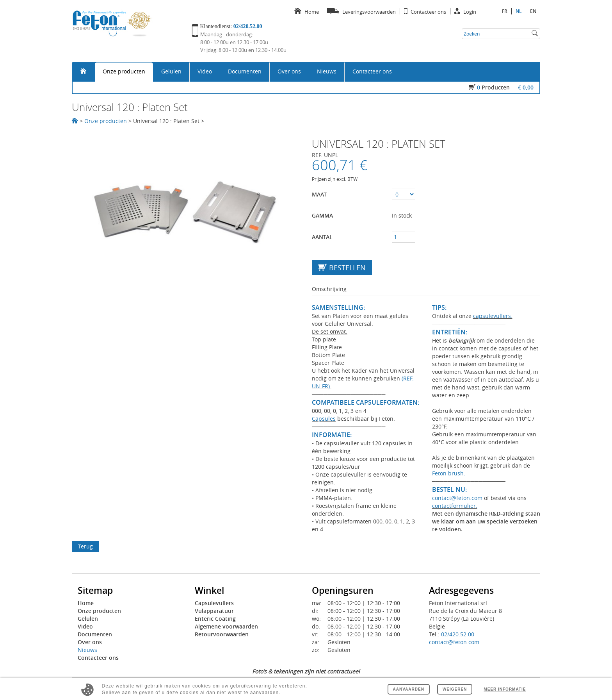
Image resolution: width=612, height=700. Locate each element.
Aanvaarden (409, 689)
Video (205, 71)
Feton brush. (449, 473)
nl (519, 11)
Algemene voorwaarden (226, 626)
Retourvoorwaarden (222, 634)
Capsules (324, 419)
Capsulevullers (214, 603)
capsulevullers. (493, 316)
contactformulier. (455, 506)
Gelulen (171, 71)
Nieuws (327, 71)
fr (505, 11)
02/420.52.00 (458, 634)
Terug (85, 546)
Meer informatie (505, 689)
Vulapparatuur (214, 611)
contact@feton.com (457, 498)
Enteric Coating (215, 619)
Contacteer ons (372, 71)
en (533, 11)
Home (86, 603)
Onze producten (124, 71)
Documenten (245, 71)
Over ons (289, 71)
